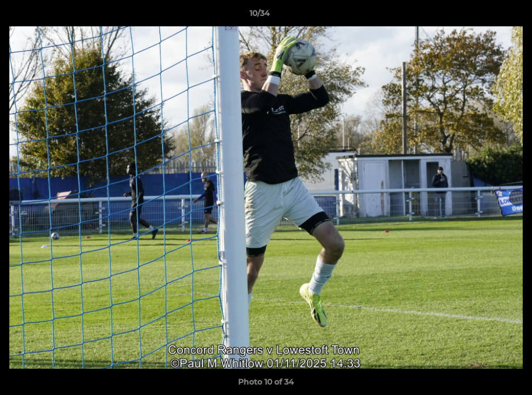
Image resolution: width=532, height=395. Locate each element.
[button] (486, 16)
